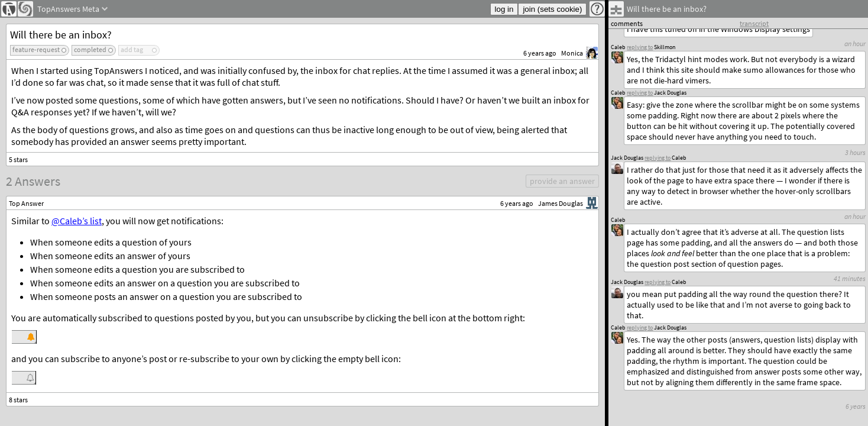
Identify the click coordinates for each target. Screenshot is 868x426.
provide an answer (562, 181)
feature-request (36, 49)
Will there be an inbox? (61, 35)
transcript (754, 23)
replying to (640, 327)
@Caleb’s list (77, 221)
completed (90, 49)
